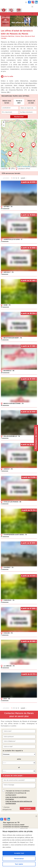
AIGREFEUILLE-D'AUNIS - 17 (13, 239)
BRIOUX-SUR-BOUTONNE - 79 (13, 403)
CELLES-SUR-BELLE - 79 (12, 436)
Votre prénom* (9, 736)
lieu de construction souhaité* (14, 780)
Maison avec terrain (7, 102)
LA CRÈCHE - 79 (9, 666)
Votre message (9, 785)
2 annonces (5, 241)
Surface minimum (26, 112)
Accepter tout (19, 853)
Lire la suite (9, 76)
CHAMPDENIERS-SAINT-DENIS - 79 (15, 535)
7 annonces (5, 438)
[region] (19, 848)
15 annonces (5, 405)
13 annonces (5, 307)
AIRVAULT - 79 (8, 272)
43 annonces (5, 209)
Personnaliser (19, 859)
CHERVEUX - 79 (9, 600)
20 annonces (5, 373)
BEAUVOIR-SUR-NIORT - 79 (13, 338)
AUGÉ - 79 (7, 305)
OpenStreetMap (26, 167)
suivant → (24, 178)
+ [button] (4, 122)
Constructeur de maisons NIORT (14, 825)
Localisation (6, 108)
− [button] (4, 125)
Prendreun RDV (19, 10)
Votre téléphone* (10, 741)
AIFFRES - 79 (8, 207)
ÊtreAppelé (11, 10)
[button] (26, 2)
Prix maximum (7, 112)
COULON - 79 (8, 633)
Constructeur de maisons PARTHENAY (16, 827)
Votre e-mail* (8, 747)
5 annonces (5, 602)
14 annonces (5, 537)
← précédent (5, 178)
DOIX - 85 (7, 699)
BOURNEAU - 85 (9, 370)
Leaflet (19, 167)
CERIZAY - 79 (8, 469)
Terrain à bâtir (19, 102)
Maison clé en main (31, 102)
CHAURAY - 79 (8, 567)
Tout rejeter (19, 864)
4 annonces (5, 340)
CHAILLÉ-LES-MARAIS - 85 (12, 502)
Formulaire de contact (36, 438)
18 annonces (5, 668)
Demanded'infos (4, 10)
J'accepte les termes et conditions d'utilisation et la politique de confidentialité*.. (19, 797)
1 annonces (5, 274)
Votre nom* (8, 731)
